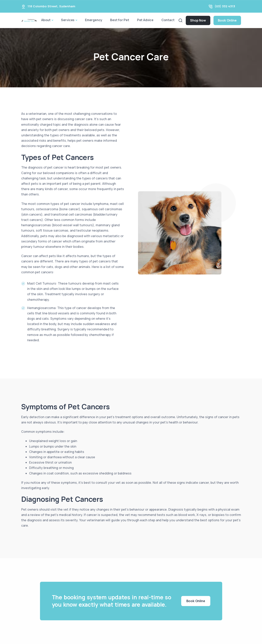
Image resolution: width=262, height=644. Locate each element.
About (46, 20)
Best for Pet (120, 20)
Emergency (94, 20)
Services (68, 20)
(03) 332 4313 (225, 6)
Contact (168, 20)
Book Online (227, 20)
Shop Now (198, 20)
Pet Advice (145, 20)
